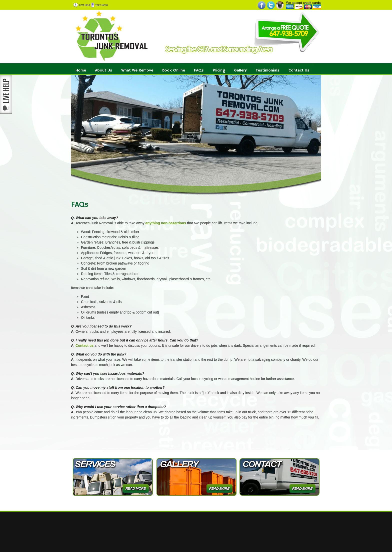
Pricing (219, 70)
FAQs (199, 70)
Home (81, 70)
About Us (104, 70)
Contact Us (299, 70)
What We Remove (137, 70)
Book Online (174, 70)
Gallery (240, 70)
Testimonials (268, 70)
